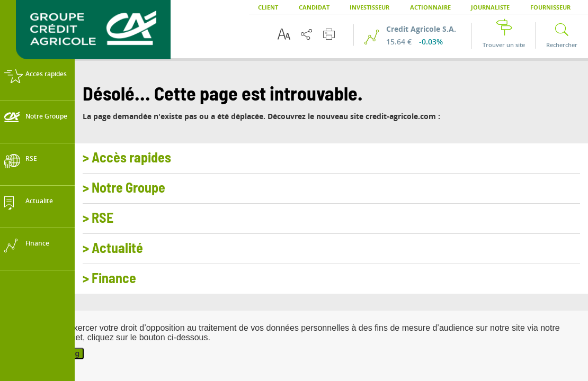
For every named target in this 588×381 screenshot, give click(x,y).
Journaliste (490, 7)
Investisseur (369, 7)
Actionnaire (430, 7)
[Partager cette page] (306, 34)
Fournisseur (550, 7)
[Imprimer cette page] (329, 34)
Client (268, 7)
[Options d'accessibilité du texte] (284, 34)
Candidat (314, 7)
